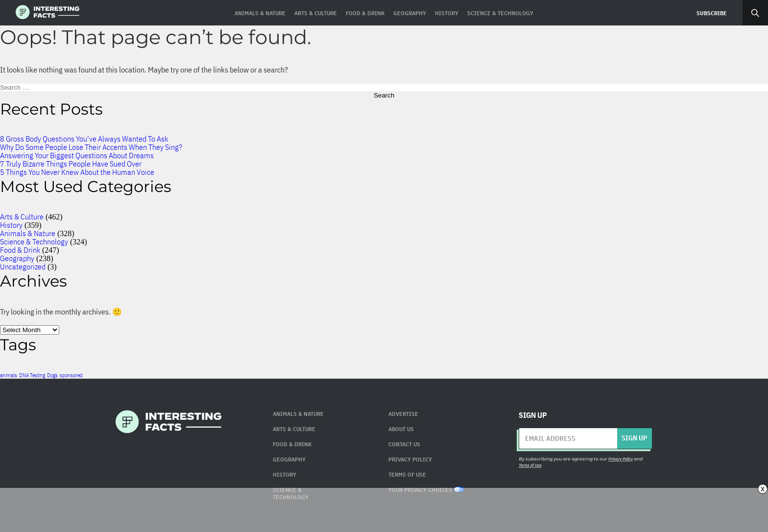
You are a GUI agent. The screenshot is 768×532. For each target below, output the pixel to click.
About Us (401, 429)
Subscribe (712, 13)
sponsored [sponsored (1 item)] (71, 375)
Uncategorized (23, 266)
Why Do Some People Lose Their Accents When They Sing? (91, 147)
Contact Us (404, 444)
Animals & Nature (28, 233)
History (11, 225)
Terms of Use (530, 465)
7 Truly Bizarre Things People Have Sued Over (71, 164)
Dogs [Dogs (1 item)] (52, 375)
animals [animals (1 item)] (9, 375)
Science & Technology (34, 242)
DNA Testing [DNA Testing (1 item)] (32, 375)
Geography (17, 258)
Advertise (403, 414)
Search (755, 13)
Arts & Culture (22, 217)
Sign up (634, 438)
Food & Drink (20, 250)
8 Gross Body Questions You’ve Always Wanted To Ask (84, 139)
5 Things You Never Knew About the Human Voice (77, 172)
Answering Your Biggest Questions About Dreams (77, 155)
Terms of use (407, 474)
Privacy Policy (410, 459)
